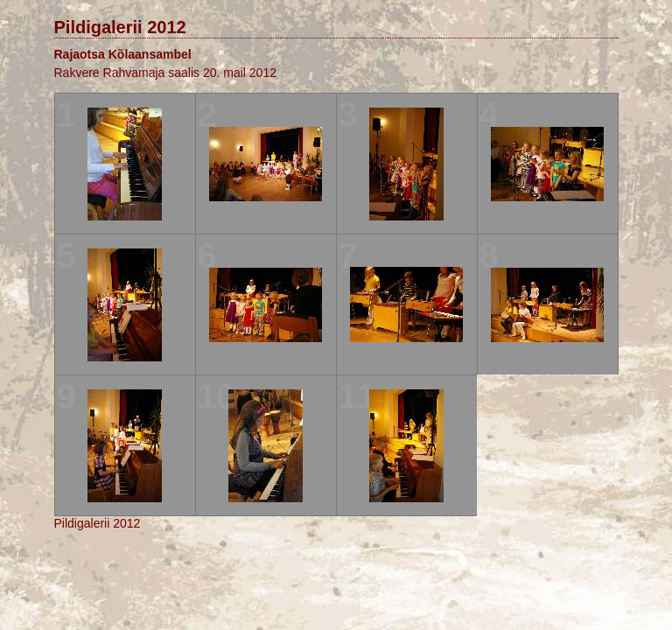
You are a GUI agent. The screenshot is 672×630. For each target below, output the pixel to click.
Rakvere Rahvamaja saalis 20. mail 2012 (165, 73)
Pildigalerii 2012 (120, 27)
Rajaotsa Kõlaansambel (123, 54)
